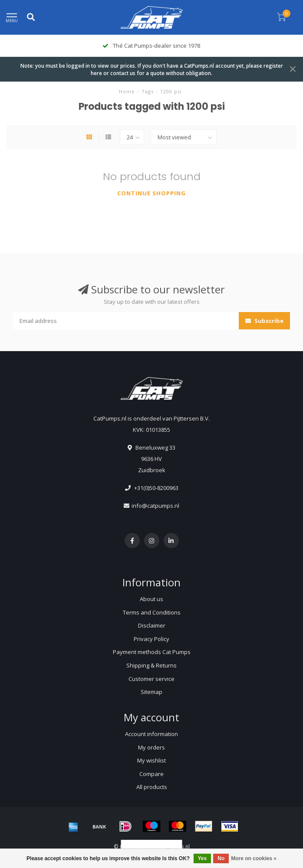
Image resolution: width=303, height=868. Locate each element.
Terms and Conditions (152, 612)
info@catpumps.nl (155, 506)
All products (152, 787)
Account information (151, 734)
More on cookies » (254, 858)
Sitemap (151, 692)
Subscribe (264, 321)
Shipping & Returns (151, 665)
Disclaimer (152, 625)
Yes (203, 858)
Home (127, 91)
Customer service (151, 679)
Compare (151, 774)
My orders (151, 747)
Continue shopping (151, 193)
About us (151, 599)
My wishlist (151, 760)
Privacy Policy (151, 639)
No (221, 858)
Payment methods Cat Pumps (152, 652)
